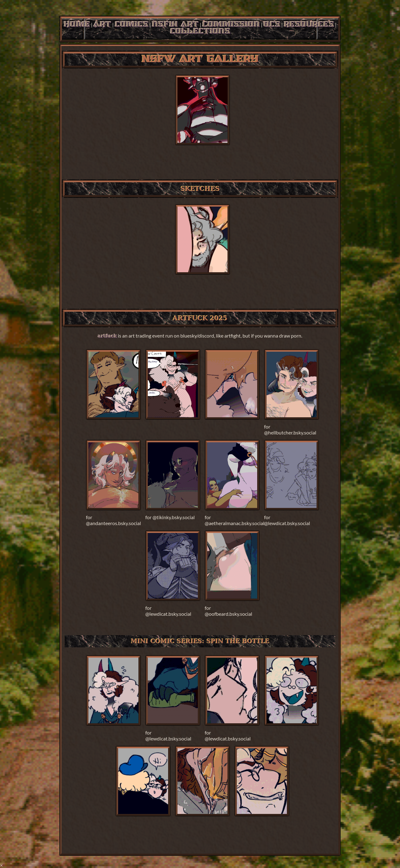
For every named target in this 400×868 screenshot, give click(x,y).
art (102, 25)
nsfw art (175, 25)
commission (231, 25)
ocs (272, 25)
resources (309, 25)
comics (132, 25)
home (77, 25)
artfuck (107, 336)
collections (200, 32)
